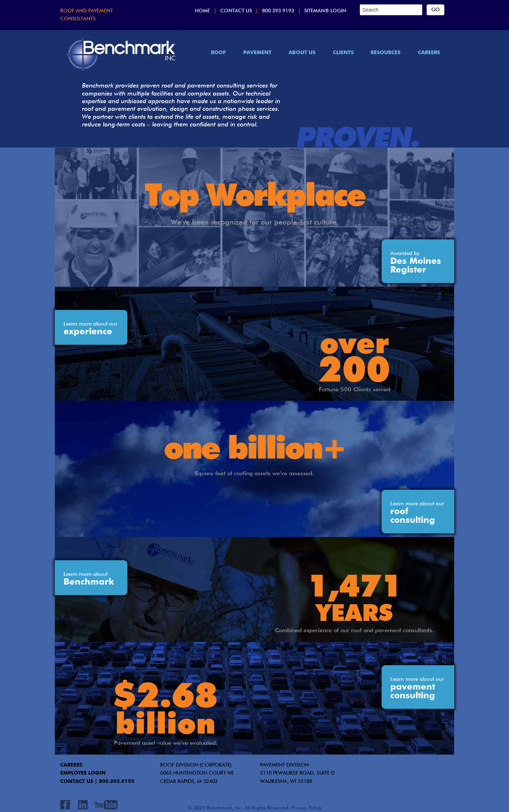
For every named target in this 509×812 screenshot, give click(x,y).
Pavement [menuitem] (257, 53)
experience (90, 329)
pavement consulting (417, 688)
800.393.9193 (278, 11)
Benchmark (89, 579)
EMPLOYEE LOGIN (83, 773)
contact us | (79, 781)
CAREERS (71, 765)
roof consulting (417, 513)
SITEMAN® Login (325, 11)
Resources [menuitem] (386, 53)
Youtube (106, 805)
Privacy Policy (306, 808)
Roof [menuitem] (218, 53)
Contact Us (236, 11)
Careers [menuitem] (429, 53)
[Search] (391, 10)
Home (202, 11)
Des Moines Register (416, 263)
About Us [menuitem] (302, 53)
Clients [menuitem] (343, 53)
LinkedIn (84, 805)
